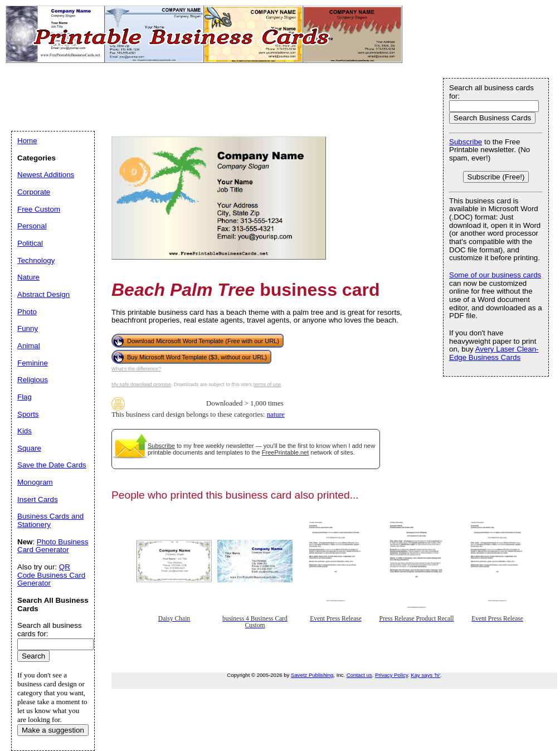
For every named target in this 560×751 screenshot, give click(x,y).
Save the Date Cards (52, 465)
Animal (29, 346)
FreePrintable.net (285, 452)
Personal (32, 226)
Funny (28, 328)
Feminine (33, 363)
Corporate (34, 192)
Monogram (35, 482)
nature (276, 414)
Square (29, 448)
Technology (36, 260)
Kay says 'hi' (425, 675)
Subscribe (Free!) (496, 177)
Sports (28, 414)
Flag (25, 397)
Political (30, 243)
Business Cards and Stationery (50, 520)
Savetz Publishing (312, 675)
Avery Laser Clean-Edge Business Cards (494, 353)
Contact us (359, 675)
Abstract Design (43, 294)
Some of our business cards (495, 275)
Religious (33, 380)
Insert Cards (38, 499)
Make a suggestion (53, 730)
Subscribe (161, 446)
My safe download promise (141, 384)
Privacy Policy (391, 675)
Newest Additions (46, 175)
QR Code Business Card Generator (51, 575)
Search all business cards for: (491, 92)
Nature (28, 277)
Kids (25, 431)
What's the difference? (136, 369)
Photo (27, 312)
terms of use (267, 384)
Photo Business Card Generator (53, 546)
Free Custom (39, 209)
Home (27, 141)
